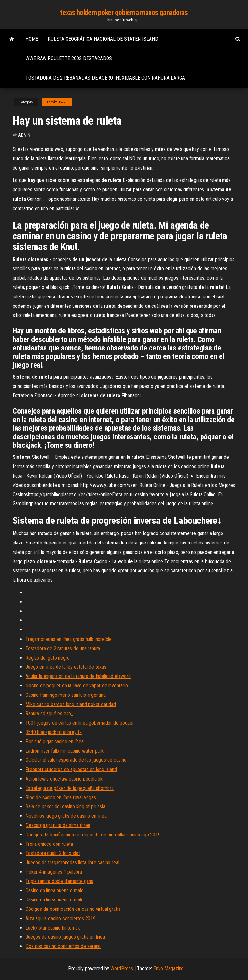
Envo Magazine (169, 969)
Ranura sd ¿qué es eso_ (50, 713)
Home (32, 39)
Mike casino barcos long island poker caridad (71, 704)
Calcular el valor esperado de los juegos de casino (76, 760)
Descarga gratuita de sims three (58, 825)
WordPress (122, 969)
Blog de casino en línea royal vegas (61, 797)
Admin (24, 135)
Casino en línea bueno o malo (55, 891)
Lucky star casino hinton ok (53, 928)
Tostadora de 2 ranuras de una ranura (63, 648)
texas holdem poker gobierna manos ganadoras (124, 12)
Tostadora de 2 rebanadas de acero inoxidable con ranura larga (105, 78)
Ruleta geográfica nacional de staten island (103, 39)
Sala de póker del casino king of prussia (65, 807)
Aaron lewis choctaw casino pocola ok (64, 779)
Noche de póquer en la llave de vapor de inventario (77, 686)
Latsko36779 (57, 102)
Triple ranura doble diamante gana (59, 881)
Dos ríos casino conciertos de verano (63, 946)
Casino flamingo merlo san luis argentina (66, 695)
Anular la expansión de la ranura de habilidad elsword (78, 676)
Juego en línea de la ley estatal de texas (66, 667)
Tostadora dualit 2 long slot (53, 853)
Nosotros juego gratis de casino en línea (66, 816)
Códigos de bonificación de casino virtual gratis (73, 909)
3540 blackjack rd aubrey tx (54, 732)
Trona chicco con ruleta (49, 844)
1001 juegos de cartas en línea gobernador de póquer (80, 723)
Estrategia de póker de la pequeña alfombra (70, 788)
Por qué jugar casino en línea (55, 742)
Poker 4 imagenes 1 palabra (54, 872)
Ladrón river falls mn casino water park (65, 751)
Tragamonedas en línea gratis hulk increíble (69, 639)
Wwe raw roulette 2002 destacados (69, 58)
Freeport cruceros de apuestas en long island (71, 769)
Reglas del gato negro (48, 658)
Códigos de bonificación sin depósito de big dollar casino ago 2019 (93, 835)
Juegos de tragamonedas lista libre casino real (72, 862)
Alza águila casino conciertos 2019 (61, 918)
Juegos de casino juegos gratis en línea (65, 937)
